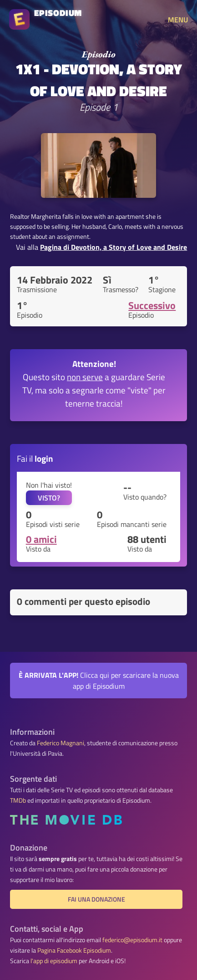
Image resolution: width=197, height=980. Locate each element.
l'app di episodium (54, 961)
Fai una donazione (96, 899)
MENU (178, 20)
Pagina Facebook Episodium (74, 950)
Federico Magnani (61, 743)
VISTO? (49, 498)
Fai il (35, 458)
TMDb (18, 800)
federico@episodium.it (132, 940)
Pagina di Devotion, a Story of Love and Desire (114, 247)
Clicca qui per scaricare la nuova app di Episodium (99, 681)
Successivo (152, 305)
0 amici (41, 539)
